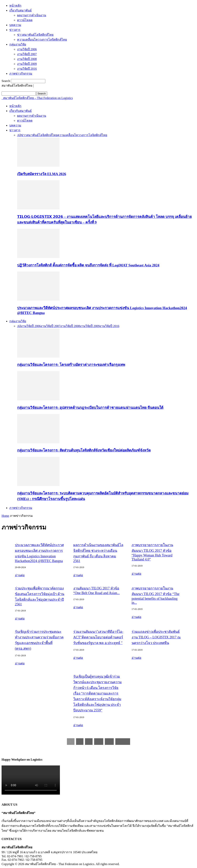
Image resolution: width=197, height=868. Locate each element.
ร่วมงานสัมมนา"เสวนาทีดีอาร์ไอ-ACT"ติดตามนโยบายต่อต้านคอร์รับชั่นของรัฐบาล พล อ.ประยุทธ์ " (98, 637)
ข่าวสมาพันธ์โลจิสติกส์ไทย (35, 35)
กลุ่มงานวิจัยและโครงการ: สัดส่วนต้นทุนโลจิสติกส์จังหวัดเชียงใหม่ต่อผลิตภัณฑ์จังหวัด (84, 450)
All (19, 135)
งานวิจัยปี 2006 (27, 49)
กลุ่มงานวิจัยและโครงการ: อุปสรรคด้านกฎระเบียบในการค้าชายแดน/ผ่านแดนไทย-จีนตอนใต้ (90, 408)
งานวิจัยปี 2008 (27, 59)
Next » (123, 741)
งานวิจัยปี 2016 (27, 69)
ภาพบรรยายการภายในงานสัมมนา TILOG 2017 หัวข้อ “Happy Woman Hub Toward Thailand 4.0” (152, 552)
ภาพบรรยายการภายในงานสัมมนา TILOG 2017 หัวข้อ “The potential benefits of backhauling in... (156, 595)
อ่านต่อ (20, 575)
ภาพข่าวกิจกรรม (21, 74)
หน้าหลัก (15, 6)
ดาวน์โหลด (25, 20)
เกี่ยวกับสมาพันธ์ (21, 10)
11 (109, 741)
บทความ (15, 25)
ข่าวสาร (15, 30)
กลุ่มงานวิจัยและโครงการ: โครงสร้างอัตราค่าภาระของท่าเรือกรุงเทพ (71, 365)
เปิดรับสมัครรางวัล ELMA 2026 (42, 174)
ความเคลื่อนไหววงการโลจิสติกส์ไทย (42, 40)
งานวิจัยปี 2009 (27, 64)
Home (5, 516)
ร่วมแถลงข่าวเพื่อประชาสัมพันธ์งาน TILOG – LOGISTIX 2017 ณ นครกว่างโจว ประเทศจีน (156, 637)
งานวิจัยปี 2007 (27, 54)
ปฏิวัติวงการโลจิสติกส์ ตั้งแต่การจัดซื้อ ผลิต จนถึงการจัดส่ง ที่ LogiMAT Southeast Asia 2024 (88, 265)
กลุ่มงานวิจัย (18, 44)
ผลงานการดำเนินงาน (32, 15)
